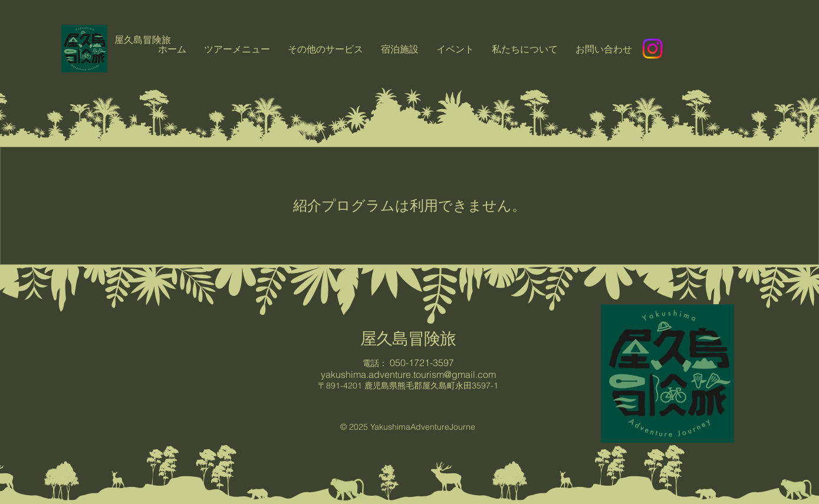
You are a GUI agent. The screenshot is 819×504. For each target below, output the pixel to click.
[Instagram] (652, 49)
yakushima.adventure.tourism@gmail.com (408, 374)
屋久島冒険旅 (408, 338)
